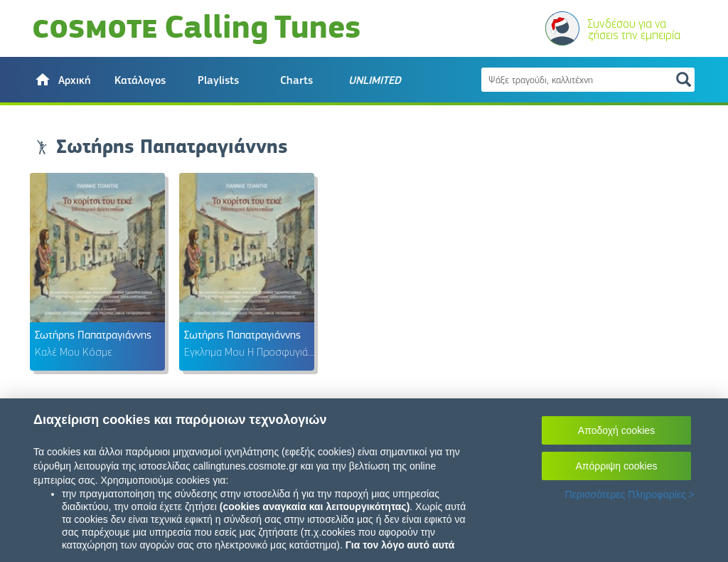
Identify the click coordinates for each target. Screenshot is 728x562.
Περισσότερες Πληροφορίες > (630, 494)
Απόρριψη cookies (617, 466)
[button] (62, 80)
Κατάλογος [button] (140, 80)
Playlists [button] (218, 80)
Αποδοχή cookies (616, 430)
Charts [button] (296, 80)
